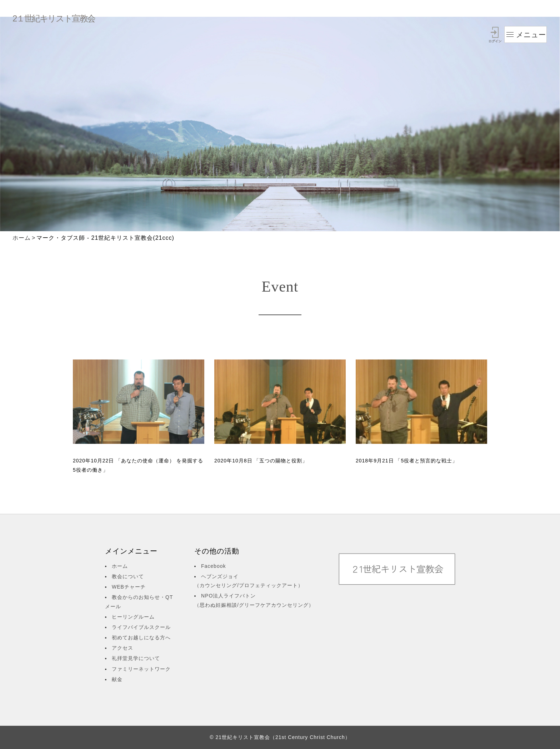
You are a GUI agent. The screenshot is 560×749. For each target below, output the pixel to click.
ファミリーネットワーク (141, 669)
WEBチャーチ (129, 587)
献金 (117, 679)
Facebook (213, 566)
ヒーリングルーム (133, 617)
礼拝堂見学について (136, 658)
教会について (128, 576)
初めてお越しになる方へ (141, 638)
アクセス (122, 648)
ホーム (22, 238)
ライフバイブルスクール (141, 627)
